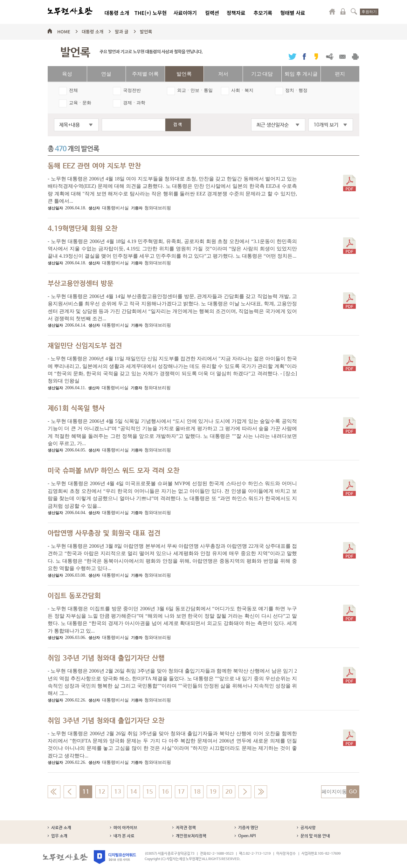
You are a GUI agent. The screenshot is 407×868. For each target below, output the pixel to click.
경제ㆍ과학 (134, 103)
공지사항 (308, 828)
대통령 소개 (117, 13)
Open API (247, 836)
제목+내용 (69, 125)
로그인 (343, 11)
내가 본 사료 (124, 836)
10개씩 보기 (326, 125)
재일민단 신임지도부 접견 (85, 346)
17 (181, 792)
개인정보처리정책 (191, 836)
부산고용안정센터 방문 (81, 284)
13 (118, 792)
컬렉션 (212, 13)
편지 (340, 74)
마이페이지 (332, 11)
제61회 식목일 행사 (76, 409)
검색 (354, 11)
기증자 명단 (248, 828)
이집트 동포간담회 (74, 596)
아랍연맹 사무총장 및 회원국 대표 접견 (104, 533)
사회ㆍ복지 (242, 90)
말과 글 (122, 31)
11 (86, 792)
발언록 (146, 31)
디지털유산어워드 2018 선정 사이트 (115, 857)
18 (197, 792)
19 (213, 792)
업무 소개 (59, 836)
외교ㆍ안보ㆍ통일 (195, 90)
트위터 (292, 56)
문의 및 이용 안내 (315, 836)
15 (149, 792)
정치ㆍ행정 (296, 90)
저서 (223, 74)
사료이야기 (185, 13)
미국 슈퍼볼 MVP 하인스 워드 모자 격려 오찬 (114, 471)
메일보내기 (342, 56)
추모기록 (263, 13)
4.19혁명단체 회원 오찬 (83, 229)
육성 (67, 74)
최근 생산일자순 (272, 125)
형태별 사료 (293, 13)
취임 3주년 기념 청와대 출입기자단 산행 (106, 658)
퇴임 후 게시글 (301, 74)
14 (134, 792)
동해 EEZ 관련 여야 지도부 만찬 (94, 166)
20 (229, 792)
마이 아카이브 (125, 828)
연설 (106, 74)
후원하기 (369, 12)
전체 (73, 90)
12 (102, 792)
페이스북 (304, 56)
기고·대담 (262, 74)
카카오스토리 (316, 56)
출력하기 (355, 56)
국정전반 (132, 90)
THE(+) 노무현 (151, 13)
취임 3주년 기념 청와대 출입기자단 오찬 (106, 721)
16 (165, 792)
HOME (64, 31)
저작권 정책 (186, 828)
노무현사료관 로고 (70, 11)
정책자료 (236, 13)
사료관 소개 (61, 828)
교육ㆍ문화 (80, 103)
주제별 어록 (145, 74)
